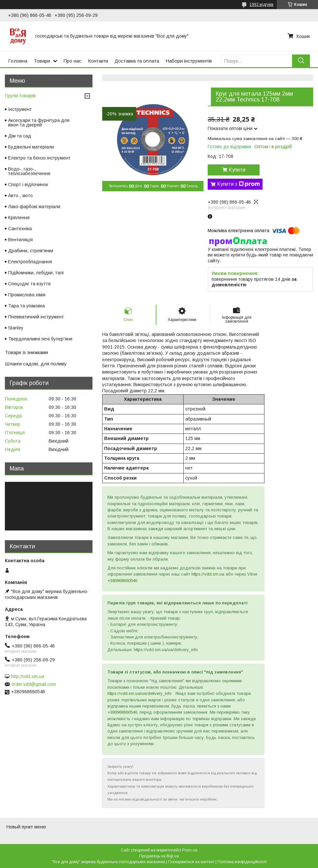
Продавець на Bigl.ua (159, 856)
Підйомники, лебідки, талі (36, 273)
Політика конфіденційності (242, 862)
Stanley (16, 328)
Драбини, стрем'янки (31, 251)
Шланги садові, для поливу (36, 364)
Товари (42, 61)
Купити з (238, 184)
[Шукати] (301, 61)
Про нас (73, 61)
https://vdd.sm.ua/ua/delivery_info (140, 693)
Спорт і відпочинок (28, 184)
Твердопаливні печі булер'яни (40, 339)
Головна (18, 61)
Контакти (98, 61)
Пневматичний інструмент (36, 317)
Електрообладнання (30, 262)
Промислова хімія (27, 295)
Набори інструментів (189, 61)
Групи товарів (20, 95)
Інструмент (20, 109)
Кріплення (19, 218)
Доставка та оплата (137, 61)
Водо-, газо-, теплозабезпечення (29, 171)
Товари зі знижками (26, 352)
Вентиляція (20, 240)
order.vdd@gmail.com (34, 684)
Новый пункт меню (26, 827)
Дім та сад (20, 136)
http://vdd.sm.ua (28, 676)
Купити (237, 170)
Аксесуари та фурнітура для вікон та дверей (39, 123)
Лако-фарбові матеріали (34, 207)
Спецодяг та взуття (29, 284)
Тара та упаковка (26, 306)
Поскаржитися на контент (191, 862)
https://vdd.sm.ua (208, 574)
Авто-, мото (20, 196)
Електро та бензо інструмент (39, 158)
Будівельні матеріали (31, 147)
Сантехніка (20, 229)
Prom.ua (190, 850)
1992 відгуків (262, 5)
